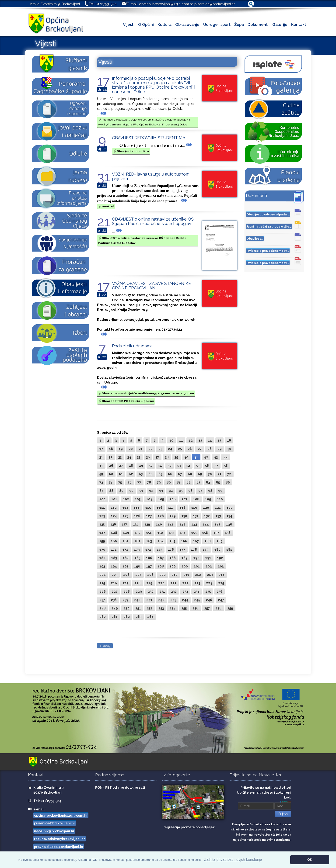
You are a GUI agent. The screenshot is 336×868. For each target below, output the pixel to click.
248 (103, 608)
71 (220, 474)
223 (197, 583)
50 (151, 466)
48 (131, 466)
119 (194, 508)
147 (102, 533)
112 (114, 508)
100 (102, 499)
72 (229, 474)
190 (196, 558)
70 (210, 474)
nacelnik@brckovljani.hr (54, 831)
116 (159, 508)
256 (195, 608)
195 (126, 566)
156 (205, 533)
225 (221, 583)
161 (126, 541)
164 (161, 541)
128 (161, 516)
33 (120, 457)
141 (171, 524)
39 (176, 457)
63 (141, 474)
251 (138, 608)
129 (173, 516)
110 (220, 499)
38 (167, 457)
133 (218, 516)
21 (141, 449)
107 (184, 499)
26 (190, 449)
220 (161, 583)
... (102, 114)
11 (181, 440)
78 (149, 482)
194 (114, 566)
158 (228, 533)
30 (229, 449)
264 (150, 617)
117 (171, 508)
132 (207, 516)
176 (171, 550)
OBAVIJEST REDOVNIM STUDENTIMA (149, 138)
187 (161, 558)
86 (228, 482)
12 (191, 440)
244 (185, 600)
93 (161, 491)
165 (172, 541)
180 (217, 550)
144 (206, 524)
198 (161, 566)
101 (114, 499)
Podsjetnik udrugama (132, 346)
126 (137, 516)
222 (185, 583)
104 (149, 499)
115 (148, 508)
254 (173, 608)
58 (226, 466)
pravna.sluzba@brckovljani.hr (59, 847)
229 (139, 591)
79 (159, 482)
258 (219, 608)
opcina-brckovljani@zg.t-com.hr (166, 4)
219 (149, 583)
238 (114, 600)
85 (218, 482)
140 (159, 524)
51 (160, 466)
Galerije (280, 24)
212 (198, 575)
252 (150, 608)
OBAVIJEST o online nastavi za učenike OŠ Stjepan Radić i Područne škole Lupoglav (153, 221)
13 (200, 440)
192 (220, 558)
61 (121, 474)
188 (173, 558)
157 (216, 533)
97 (200, 491)
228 (127, 591)
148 (114, 533)
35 (139, 457)
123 (102, 516)
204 (103, 575)
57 (216, 466)
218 (137, 583)
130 (184, 516)
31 (101, 457)
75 (120, 482)
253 (161, 608)
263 (138, 617)
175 (159, 550)
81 (179, 482)
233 (185, 591)
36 (148, 457)
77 (139, 482)
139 (147, 524)
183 (114, 558)
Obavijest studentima (131, 151)
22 (150, 449)
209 (163, 575)
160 (114, 541)
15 (219, 440)
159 (102, 541)
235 (208, 591)
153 (171, 533)
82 (189, 482)
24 (170, 449)
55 (198, 466)
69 (200, 474)
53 (179, 466)
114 (137, 508)
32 (111, 457)
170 (102, 550)
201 (197, 566)
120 (206, 508)
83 (198, 482)
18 (111, 449)
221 (173, 583)
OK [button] (310, 860)
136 (113, 524)
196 (137, 566)
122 (230, 508)
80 (169, 482)
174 (148, 550)
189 (185, 558)
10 (171, 440)
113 (125, 508)
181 (229, 550)
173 (137, 550)
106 (173, 499)
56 (207, 466)
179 (206, 550)
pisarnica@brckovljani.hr (215, 4)
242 (161, 600)
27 (200, 449)
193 (102, 566)
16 (229, 440)
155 (194, 533)
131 (196, 516)
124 (114, 516)
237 (102, 600)
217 (126, 583)
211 (186, 575)
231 (162, 591)
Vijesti (129, 24)
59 (101, 474)
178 (194, 550)
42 (206, 457)
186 (149, 558)
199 (173, 566)
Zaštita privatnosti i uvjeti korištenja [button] (233, 859)
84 (208, 482)
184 (126, 558)
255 (184, 608)
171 (114, 550)
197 (149, 566)
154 (183, 533)
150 (138, 533)
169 (220, 541)
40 (186, 457)
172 (125, 550)
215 (102, 583)
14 (210, 440)
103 (138, 499)
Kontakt (299, 24)
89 (121, 491)
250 (127, 608)
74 (111, 482)
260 (103, 617)
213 (210, 575)
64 (150, 474)
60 (111, 474)
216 (114, 583)
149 (126, 533)
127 (149, 516)
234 (197, 591)
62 (131, 474)
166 (184, 541)
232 (174, 591)
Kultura (164, 24)
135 (102, 524)
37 (157, 457)
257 (207, 608)
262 (127, 617)
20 (131, 449)
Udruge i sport (217, 24)
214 (221, 575)
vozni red (106, 206)
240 (137, 600)
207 (138, 575)
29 (220, 449)
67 (180, 474)
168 (208, 541)
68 (190, 474)
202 (209, 566)
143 (194, 524)
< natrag (105, 646)
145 (217, 524)
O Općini (146, 24)
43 (216, 457)
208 (150, 575)
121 (218, 508)
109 (208, 499)
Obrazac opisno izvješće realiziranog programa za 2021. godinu (146, 393)
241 (149, 600)
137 (124, 524)
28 (210, 449)
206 (126, 575)
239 (125, 600)
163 (149, 541)
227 (115, 591)
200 (185, 566)
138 (136, 524)
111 (102, 508)
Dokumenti (258, 24)
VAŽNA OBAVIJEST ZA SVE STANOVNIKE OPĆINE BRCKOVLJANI (151, 286)
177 (182, 550)
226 (103, 591)
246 (209, 600)
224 (209, 583)
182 (102, 558)
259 (230, 608)
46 (111, 466)
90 (131, 491)
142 (182, 524)
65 (160, 474)
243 (173, 600)
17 (101, 449)
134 (229, 516)
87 (101, 491)
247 (221, 600)
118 (183, 508)
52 (170, 466)
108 (196, 499)
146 (229, 524)
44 (226, 457)
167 (196, 541)
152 (160, 533)
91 (141, 491)
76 (130, 482)
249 (115, 608)
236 (219, 591)
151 (149, 533)
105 (161, 499)
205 (114, 575)
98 (210, 491)
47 (121, 466)
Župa (239, 24)
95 (181, 491)
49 (141, 466)
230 (151, 591)
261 (115, 617)
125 (126, 516)
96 (190, 491)
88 (111, 491)
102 (126, 499)
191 (208, 558)
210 (175, 575)
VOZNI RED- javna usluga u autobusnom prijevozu (151, 176)
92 (151, 491)
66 (170, 474)
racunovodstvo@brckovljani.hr (59, 839)
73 (101, 482)
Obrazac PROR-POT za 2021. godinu (126, 401)
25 (180, 449)
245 (197, 600)
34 (129, 457)
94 (171, 491)
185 (137, 558)
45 (101, 466)
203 (221, 566)
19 (121, 449)
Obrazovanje (187, 24)
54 (188, 466)
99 (220, 491)
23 (160, 449)
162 (137, 541)
